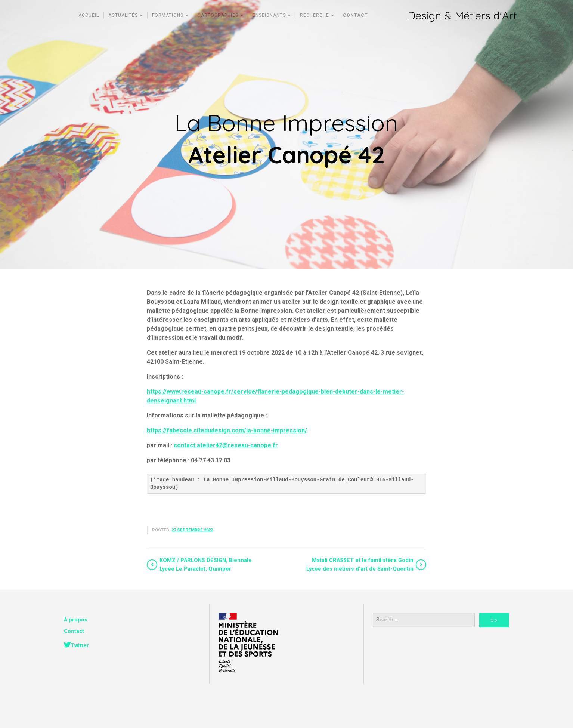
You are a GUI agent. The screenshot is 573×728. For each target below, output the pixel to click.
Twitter (80, 646)
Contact (74, 631)
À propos (76, 620)
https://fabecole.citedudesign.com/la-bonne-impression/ (227, 430)
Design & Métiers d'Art (462, 16)
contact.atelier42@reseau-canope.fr (226, 445)
